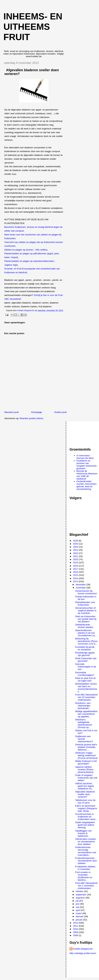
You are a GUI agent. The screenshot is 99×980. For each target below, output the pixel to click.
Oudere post (60, 412)
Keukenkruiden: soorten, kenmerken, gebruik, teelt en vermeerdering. (87, 485)
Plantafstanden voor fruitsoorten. (85, 604)
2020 (76, 559)
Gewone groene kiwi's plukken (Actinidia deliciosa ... (86, 747)
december (81, 585)
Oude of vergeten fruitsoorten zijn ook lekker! (86, 778)
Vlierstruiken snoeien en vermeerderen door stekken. (86, 842)
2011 (76, 926)
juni (78, 904)
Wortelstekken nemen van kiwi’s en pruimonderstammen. (86, 688)
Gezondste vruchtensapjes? (85, 674)
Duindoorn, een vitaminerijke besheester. (83, 706)
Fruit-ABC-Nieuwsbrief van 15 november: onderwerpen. (86, 697)
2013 (76, 581)
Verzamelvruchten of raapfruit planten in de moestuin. (86, 611)
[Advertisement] (84, 433)
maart (79, 913)
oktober (80, 891)
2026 (76, 541)
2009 (76, 932)
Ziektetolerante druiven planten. (84, 626)
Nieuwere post (11, 412)
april (78, 910)
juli (77, 901)
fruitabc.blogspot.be (83, 949)
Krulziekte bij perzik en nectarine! (85, 648)
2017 (76, 569)
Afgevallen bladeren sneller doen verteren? (85, 794)
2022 (76, 553)
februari (80, 916)
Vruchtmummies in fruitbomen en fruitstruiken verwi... (86, 817)
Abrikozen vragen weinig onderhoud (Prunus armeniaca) (86, 755)
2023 (76, 550)
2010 (76, 929)
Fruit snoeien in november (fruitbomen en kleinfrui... (84, 876)
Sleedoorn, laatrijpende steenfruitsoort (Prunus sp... (84, 723)
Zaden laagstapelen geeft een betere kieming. (85, 825)
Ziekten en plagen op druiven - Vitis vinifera (26, 250)
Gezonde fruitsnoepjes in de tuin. (86, 667)
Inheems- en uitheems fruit (33, 27)
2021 (76, 556)
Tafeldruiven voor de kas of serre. (85, 801)
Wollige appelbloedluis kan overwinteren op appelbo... (86, 714)
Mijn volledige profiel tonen (83, 953)
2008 (76, 935)
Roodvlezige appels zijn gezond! (85, 654)
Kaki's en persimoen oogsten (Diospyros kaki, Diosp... (86, 808)
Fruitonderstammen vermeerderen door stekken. (86, 861)
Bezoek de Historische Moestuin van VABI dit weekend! (87, 475)
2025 (76, 544)
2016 (76, 572)
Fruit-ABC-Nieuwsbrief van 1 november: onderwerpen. (86, 886)
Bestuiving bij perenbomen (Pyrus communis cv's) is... (86, 641)
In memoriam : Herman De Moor (85, 457)
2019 (76, 563)
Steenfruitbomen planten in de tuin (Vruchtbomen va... (86, 633)
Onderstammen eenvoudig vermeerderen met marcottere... (86, 851)
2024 (76, 547)
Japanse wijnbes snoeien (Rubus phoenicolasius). (85, 769)
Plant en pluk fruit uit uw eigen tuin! (85, 679)
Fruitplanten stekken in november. (85, 868)
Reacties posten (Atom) (31, 418)
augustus (81, 898)
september (81, 895)
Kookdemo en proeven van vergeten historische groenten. (87, 465)
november (81, 588)
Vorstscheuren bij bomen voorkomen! (86, 592)
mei (78, 907)
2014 (76, 578)
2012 (76, 923)
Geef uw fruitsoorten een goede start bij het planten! (86, 619)
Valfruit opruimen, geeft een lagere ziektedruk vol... (85, 786)
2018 (76, 566)
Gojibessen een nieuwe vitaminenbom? (84, 739)
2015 (76, 575)
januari (79, 920)
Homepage (36, 412)
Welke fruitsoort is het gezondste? (86, 762)
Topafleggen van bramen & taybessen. (83, 833)
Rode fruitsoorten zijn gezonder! (86, 660)
